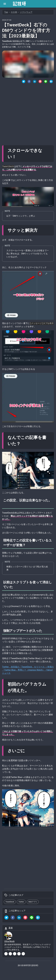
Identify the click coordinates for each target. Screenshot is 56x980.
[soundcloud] (15, 954)
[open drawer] (5, 4)
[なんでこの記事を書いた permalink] (23, 444)
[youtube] (10, 954)
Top (6, 12)
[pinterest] (23, 954)
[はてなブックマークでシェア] (51, 82)
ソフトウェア (26, 12)
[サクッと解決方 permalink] (40, 230)
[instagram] (19, 954)
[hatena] (38, 918)
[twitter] (24, 82)
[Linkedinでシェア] (35, 82)
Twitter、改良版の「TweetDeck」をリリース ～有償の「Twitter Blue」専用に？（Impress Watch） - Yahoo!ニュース (28, 670)
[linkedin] (19, 918)
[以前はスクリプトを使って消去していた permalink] (15, 587)
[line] (32, 918)
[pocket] (25, 918)
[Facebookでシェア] (29, 82)
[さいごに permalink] (27, 751)
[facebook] (13, 918)
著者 (11, 928)
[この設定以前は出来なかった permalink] (6, 505)
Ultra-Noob (9, 941)
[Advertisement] (28, 113)
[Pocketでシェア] (40, 82)
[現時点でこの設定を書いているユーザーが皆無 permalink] (28, 545)
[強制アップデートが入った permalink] (45, 631)
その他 (14, 12)
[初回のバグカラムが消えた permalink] (31, 690)
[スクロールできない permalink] (18, 157)
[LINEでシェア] (46, 82)
